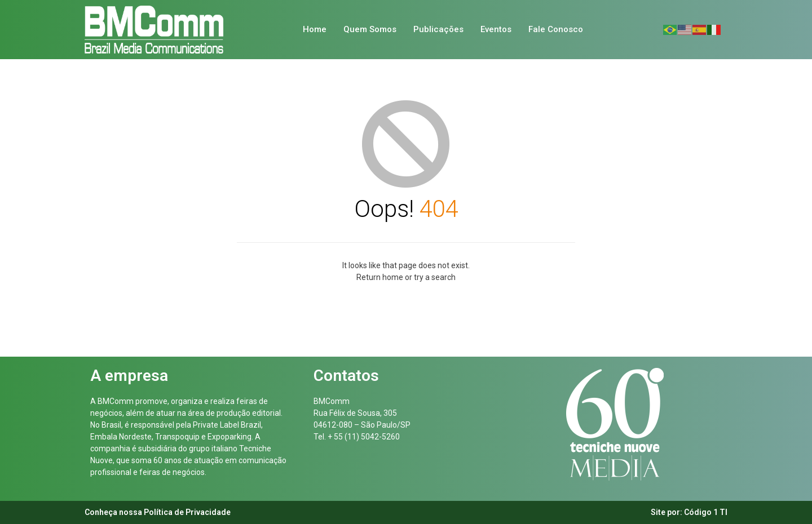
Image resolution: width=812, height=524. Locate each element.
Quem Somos (370, 29)
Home (315, 29)
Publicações (438, 29)
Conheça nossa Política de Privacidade (158, 512)
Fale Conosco (556, 29)
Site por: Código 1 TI (689, 512)
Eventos (496, 29)
